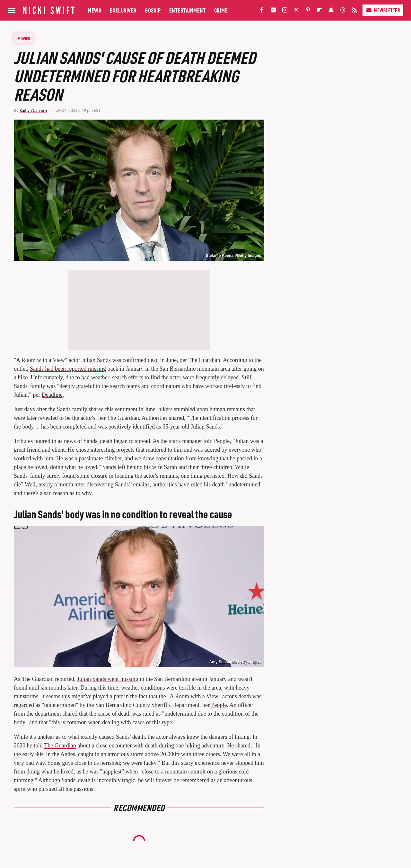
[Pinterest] (308, 11)
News (95, 10)
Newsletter (383, 10)
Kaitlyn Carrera (33, 110)
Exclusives (123, 10)
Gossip (153, 10)
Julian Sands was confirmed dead (120, 360)
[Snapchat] (331, 11)
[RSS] (354, 11)
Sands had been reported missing (68, 369)
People (222, 441)
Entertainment (188, 10)
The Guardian (204, 360)
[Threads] (343, 11)
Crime (221, 10)
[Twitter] (296, 11)
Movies (24, 38)
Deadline (52, 395)
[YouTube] (273, 11)
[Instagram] (285, 11)
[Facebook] (262, 11)
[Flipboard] (319, 11)
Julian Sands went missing (108, 679)
